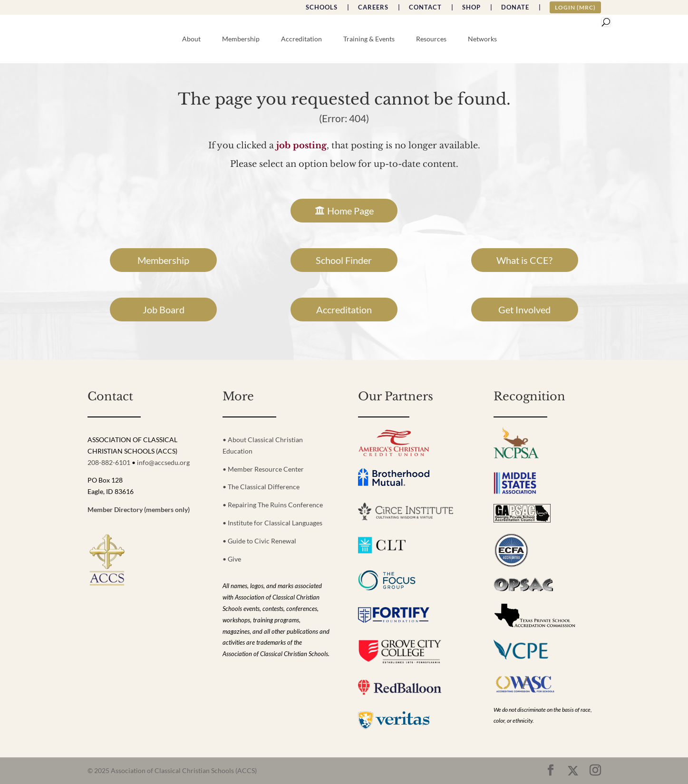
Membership (241, 39)
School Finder (344, 260)
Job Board (164, 310)
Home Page (350, 211)
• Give (232, 559)
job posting (301, 145)
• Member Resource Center (263, 469)
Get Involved (524, 310)
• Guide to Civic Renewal (259, 541)
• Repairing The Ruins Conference (273, 505)
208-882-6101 (109, 462)
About (191, 39)
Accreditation (301, 39)
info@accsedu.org (163, 462)
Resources (431, 39)
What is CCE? (524, 260)
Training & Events (369, 39)
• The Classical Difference (261, 487)
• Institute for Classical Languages (272, 523)
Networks (482, 39)
